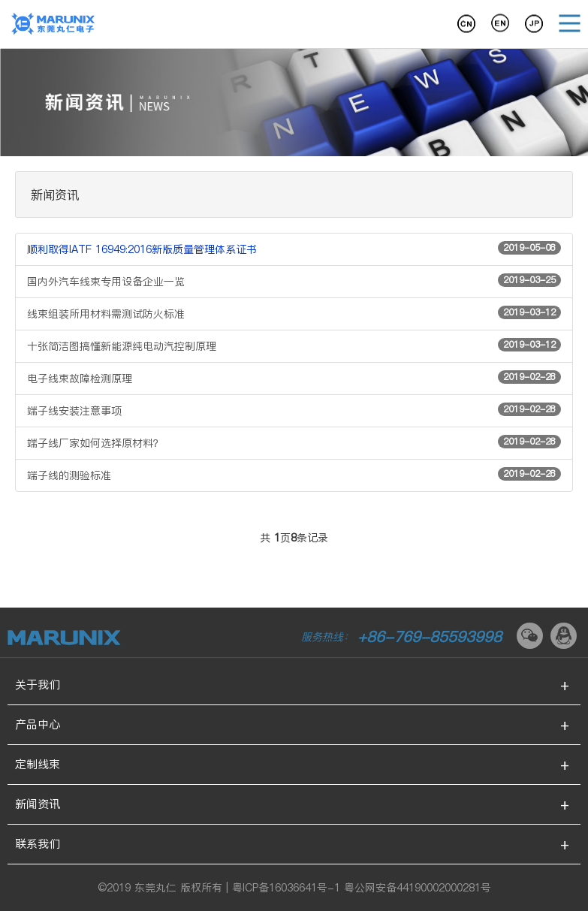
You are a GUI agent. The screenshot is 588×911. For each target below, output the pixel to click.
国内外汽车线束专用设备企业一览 (294, 281)
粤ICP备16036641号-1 (286, 888)
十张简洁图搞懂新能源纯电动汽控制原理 (294, 346)
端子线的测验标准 (294, 475)
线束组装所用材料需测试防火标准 (294, 314)
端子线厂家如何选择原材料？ (294, 443)
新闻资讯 (38, 804)
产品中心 (38, 724)
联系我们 (38, 844)
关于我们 (38, 685)
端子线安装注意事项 (294, 410)
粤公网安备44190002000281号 (418, 888)
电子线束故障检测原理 (294, 378)
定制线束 (38, 764)
